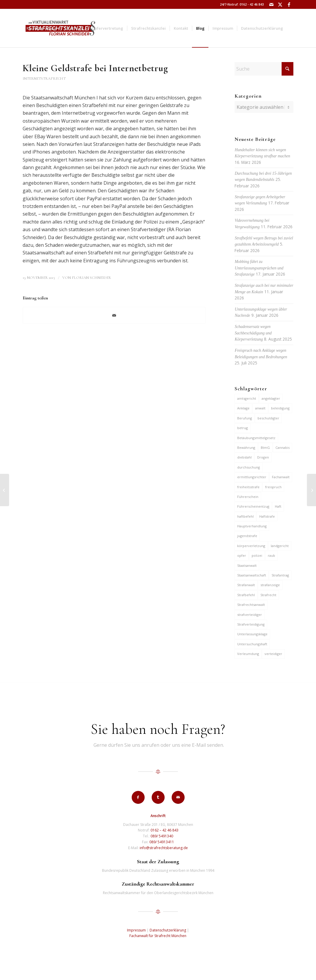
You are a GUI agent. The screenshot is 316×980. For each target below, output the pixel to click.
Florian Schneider (91, 278)
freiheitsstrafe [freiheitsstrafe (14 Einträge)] (248, 487)
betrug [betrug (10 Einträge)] (243, 428)
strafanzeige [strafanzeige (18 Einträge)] (270, 585)
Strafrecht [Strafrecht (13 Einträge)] (268, 595)
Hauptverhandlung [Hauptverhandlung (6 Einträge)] (252, 526)
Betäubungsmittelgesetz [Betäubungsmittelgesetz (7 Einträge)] (256, 438)
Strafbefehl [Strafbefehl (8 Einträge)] (246, 595)
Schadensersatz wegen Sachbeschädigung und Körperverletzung (253, 333)
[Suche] (28, 66)
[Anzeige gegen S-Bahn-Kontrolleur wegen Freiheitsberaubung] (311, 490)
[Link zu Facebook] (289, 4)
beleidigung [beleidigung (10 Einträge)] (280, 408)
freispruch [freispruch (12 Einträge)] (273, 487)
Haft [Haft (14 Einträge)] (278, 506)
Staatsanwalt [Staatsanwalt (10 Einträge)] (247, 565)
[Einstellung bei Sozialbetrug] (5, 490)
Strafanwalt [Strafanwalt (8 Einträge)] (246, 585)
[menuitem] (41, 28)
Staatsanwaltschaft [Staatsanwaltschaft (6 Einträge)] (252, 575)
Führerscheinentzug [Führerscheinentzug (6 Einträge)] (253, 506)
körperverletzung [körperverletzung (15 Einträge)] (251, 546)
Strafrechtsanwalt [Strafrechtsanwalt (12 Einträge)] (251, 605)
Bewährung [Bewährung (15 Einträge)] (246, 447)
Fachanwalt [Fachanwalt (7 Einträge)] (281, 477)
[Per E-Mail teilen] (114, 315)
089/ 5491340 (162, 836)
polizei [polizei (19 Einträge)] (257, 555)
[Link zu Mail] (271, 4)
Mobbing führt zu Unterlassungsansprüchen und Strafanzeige (259, 268)
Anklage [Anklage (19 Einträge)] (243, 408)
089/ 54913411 (162, 842)
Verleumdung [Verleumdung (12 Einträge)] (248, 654)
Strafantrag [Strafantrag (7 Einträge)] (280, 575)
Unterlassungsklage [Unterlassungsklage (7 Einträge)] (252, 634)
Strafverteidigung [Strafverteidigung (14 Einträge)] (251, 624)
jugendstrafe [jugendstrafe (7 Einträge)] (247, 536)
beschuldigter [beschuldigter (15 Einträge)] (268, 418)
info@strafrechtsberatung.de (164, 848)
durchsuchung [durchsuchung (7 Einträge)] (249, 467)
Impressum (136, 930)
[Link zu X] (280, 4)
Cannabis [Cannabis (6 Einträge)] (282, 447)
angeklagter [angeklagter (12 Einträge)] (271, 398)
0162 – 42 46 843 (164, 830)
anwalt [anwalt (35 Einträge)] (260, 408)
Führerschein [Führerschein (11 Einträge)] (248, 497)
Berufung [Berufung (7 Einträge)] (245, 418)
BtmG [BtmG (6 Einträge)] (265, 447)
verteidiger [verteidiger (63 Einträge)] (273, 654)
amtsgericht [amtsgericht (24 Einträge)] (247, 398)
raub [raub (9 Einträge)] (271, 555)
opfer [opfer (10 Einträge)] (242, 555)
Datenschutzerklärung (168, 930)
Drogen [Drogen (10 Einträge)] (263, 457)
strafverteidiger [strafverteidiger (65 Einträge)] (250, 615)
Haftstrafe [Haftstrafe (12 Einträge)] (267, 516)
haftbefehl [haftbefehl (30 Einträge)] (245, 516)
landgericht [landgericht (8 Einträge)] (280, 546)
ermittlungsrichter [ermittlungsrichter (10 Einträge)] (252, 477)
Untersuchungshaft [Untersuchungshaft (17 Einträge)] (252, 644)
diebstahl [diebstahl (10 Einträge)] (244, 457)
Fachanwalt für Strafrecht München (158, 936)
